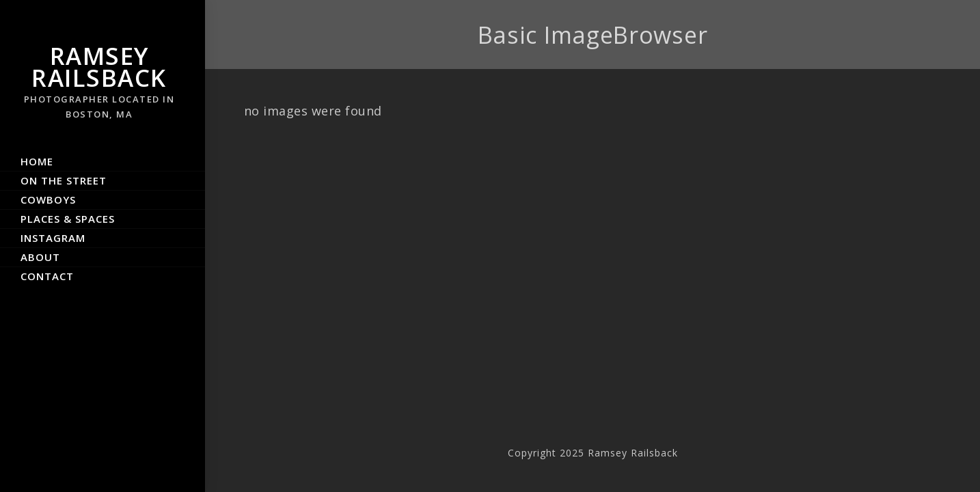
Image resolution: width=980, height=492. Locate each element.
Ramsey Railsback (99, 81)
